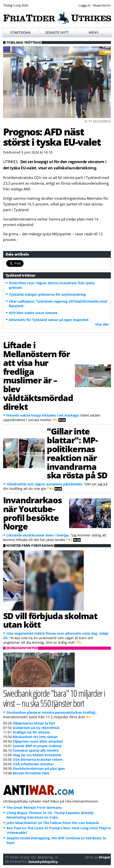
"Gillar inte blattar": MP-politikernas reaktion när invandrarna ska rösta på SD (77, 453)
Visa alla (102, 324)
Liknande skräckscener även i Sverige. (38, 535)
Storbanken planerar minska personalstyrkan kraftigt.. (52, 712)
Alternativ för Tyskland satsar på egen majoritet (49, 320)
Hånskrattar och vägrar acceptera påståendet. (45, 484)
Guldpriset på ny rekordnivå (36, 728)
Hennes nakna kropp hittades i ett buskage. (43, 415)
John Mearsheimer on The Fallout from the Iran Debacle (53, 823)
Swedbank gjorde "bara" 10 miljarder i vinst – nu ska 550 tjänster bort (54, 698)
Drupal (104, 857)
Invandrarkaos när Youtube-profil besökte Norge (33, 513)
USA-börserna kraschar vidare (38, 759)
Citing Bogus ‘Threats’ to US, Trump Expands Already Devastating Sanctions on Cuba (50, 815)
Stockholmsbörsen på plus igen (39, 769)
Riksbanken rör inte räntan (35, 737)
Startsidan (20, 32)
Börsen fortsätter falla (31, 773)
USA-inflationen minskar (33, 764)
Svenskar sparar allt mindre (36, 750)
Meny (94, 32)
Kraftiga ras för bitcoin (31, 732)
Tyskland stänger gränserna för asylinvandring (47, 294)
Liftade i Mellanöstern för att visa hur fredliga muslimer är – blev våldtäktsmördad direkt (38, 376)
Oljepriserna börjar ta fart (34, 723)
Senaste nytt (57, 32)
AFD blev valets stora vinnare (33, 313)
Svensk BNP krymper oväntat (37, 746)
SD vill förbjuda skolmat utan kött (50, 620)
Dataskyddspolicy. (43, 862)
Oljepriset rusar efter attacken (38, 741)
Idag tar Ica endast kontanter (37, 755)
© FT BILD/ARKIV (98, 121)
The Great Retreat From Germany (34, 807)
